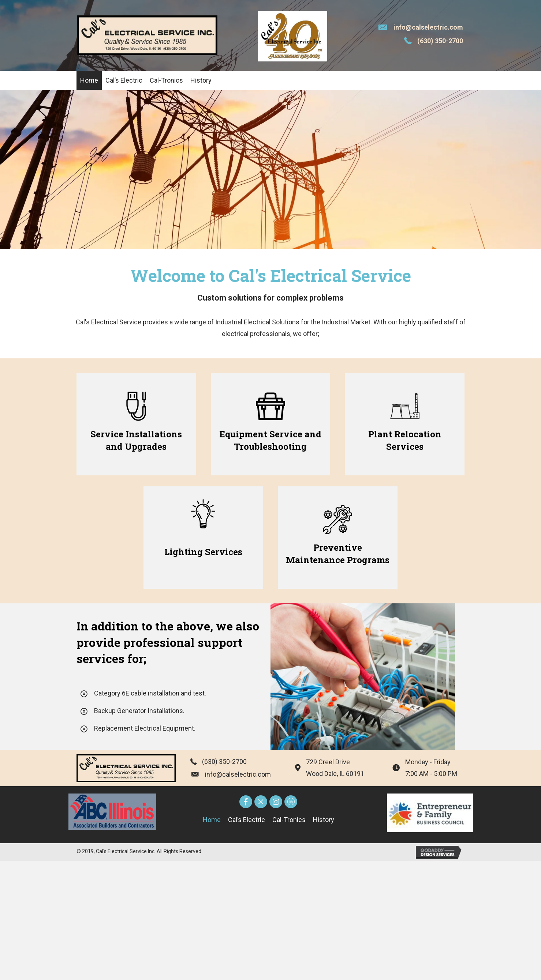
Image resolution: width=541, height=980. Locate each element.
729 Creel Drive (328, 762)
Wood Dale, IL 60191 (335, 774)
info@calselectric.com (428, 27)
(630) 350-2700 (440, 41)
